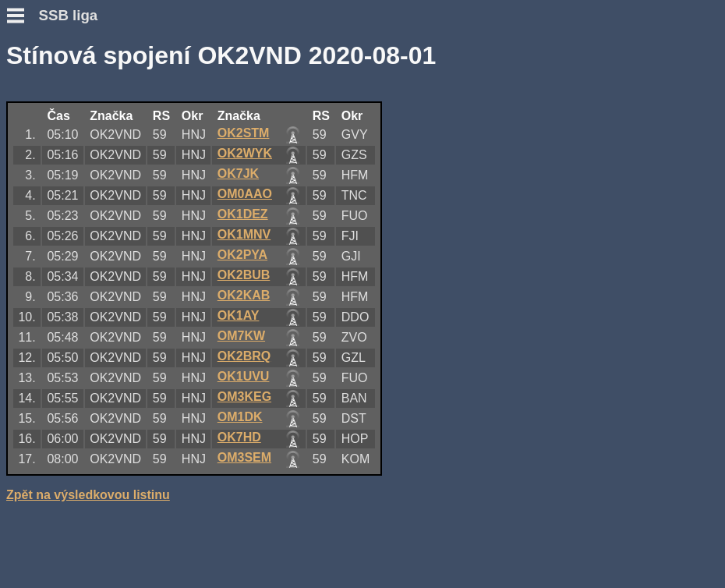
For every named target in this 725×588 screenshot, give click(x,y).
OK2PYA (242, 255)
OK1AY (239, 315)
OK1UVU (244, 376)
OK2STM (244, 133)
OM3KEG (244, 397)
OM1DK (240, 417)
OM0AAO (245, 194)
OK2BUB (244, 275)
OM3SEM (244, 457)
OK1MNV (244, 234)
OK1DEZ (243, 214)
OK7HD (239, 437)
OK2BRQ (244, 356)
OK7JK (238, 174)
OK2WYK (245, 153)
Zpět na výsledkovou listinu (88, 495)
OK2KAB (244, 295)
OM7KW (241, 336)
